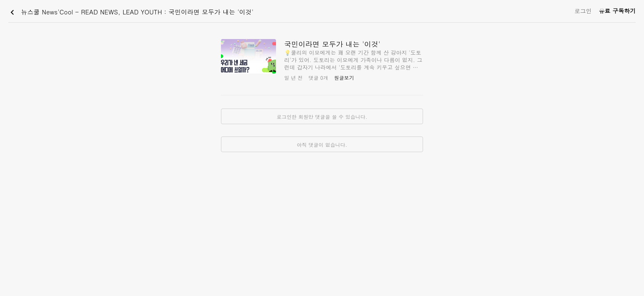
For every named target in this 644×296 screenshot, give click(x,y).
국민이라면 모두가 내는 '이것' (332, 44)
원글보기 (344, 77)
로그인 (583, 11)
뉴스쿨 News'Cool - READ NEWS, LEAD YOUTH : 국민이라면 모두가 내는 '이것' (130, 12)
